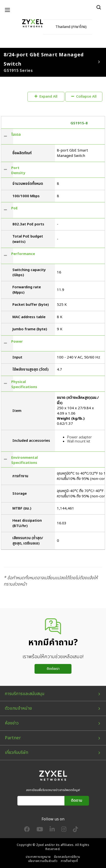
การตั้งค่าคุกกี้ (69, 861)
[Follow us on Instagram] (64, 830)
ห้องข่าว (12, 723)
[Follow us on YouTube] (40, 830)
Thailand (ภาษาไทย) (71, 27)
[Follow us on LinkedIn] (52, 830)
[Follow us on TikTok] (75, 830)
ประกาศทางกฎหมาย (38, 857)
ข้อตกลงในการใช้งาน (67, 857)
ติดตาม (77, 801)
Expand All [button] (46, 97)
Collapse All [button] (84, 97)
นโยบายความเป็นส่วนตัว (43, 861)
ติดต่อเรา (53, 669)
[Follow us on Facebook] (27, 830)
